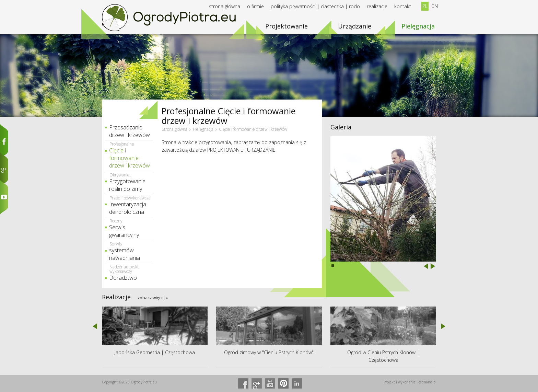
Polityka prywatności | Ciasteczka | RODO (315, 6)
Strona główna (225, 6)
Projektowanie (286, 26)
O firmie (255, 6)
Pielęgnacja (418, 26)
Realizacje (377, 6)
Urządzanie (355, 26)
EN (435, 6)
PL (425, 6)
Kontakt (403, 6)
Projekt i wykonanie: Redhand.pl (410, 382)
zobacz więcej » (153, 298)
